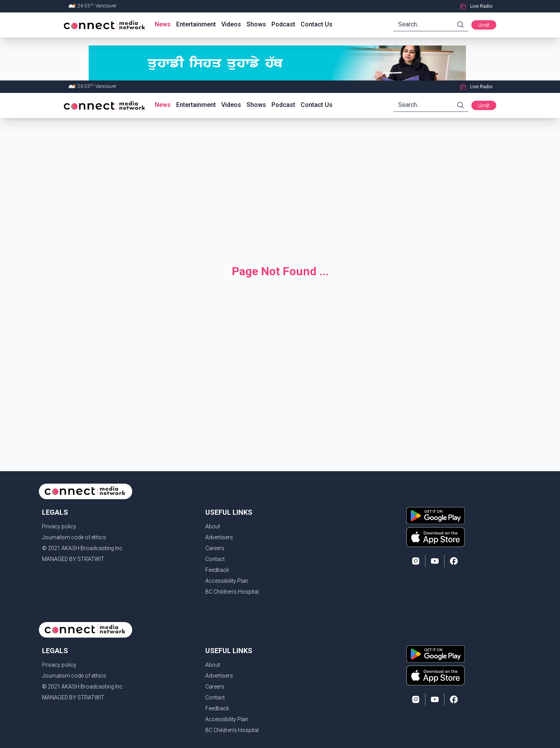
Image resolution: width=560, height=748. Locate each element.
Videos (231, 24)
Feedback (217, 570)
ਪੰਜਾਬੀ (484, 26)
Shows (256, 24)
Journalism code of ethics (74, 537)
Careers (215, 548)
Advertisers (219, 537)
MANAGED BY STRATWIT (73, 559)
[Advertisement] (280, 185)
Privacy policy (59, 526)
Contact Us (317, 24)
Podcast (283, 24)
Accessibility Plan (227, 581)
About (213, 526)
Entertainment (196, 24)
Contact (215, 559)
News (163, 24)
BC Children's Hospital (232, 592)
